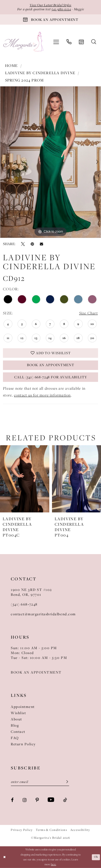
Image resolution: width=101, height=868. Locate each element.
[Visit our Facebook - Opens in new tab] (12, 800)
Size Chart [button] (88, 313)
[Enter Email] (40, 782)
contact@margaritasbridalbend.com (43, 614)
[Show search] (94, 42)
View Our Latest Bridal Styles (50, 5)
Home (12, 66)
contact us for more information (42, 395)
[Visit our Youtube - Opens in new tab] (51, 800)
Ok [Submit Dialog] (96, 857)
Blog (15, 725)
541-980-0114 (61, 9)
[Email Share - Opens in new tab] (41, 244)
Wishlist (18, 713)
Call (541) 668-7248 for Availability (51, 377)
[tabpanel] (50, 162)
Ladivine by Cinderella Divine (40, 73)
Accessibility (80, 830)
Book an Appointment (51, 365)
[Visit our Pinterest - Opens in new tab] (37, 800)
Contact (18, 732)
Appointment (23, 707)
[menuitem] (56, 42)
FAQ (15, 738)
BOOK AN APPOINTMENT (36, 672)
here (53, 864)
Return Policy (23, 744)
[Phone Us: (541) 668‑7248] (69, 42)
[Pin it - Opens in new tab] (32, 244)
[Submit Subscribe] (65, 782)
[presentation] (25, 479)
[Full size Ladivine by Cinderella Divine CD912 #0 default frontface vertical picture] (50, 162)
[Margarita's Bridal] (24, 42)
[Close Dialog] (4, 857)
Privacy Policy (22, 830)
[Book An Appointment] (50, 19)
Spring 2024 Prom (25, 80)
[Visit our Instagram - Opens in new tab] (25, 800)
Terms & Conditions (51, 830)
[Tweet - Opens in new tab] (23, 244)
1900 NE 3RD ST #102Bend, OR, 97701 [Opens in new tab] (31, 592)
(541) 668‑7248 (24, 604)
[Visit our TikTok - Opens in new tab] (65, 800)
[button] (56, 42)
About (16, 719)
